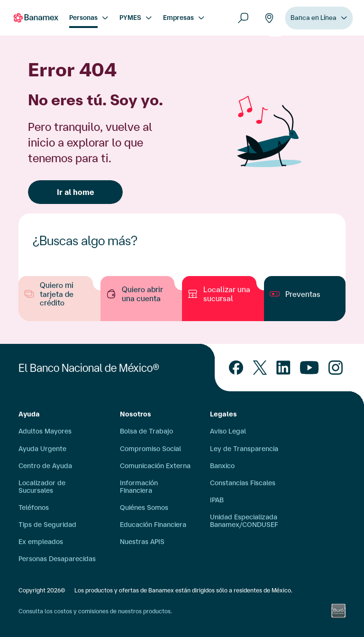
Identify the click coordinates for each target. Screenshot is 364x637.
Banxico (222, 466)
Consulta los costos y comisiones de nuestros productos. (95, 611)
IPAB (217, 500)
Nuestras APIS (142, 542)
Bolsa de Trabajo (146, 431)
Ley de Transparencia (244, 449)
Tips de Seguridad (47, 525)
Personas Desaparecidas (57, 559)
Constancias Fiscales (243, 483)
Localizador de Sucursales (42, 487)
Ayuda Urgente (42, 449)
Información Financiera (139, 487)
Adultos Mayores (45, 431)
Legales (223, 414)
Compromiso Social (150, 449)
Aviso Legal (228, 431)
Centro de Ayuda (45, 466)
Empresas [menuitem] (178, 18)
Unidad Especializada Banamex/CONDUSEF (244, 521)
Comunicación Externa (155, 466)
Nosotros (136, 414)
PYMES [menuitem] (130, 18)
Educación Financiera (153, 525)
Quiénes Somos (144, 508)
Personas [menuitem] (83, 18)
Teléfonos (34, 508)
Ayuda (29, 414)
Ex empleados (41, 542)
